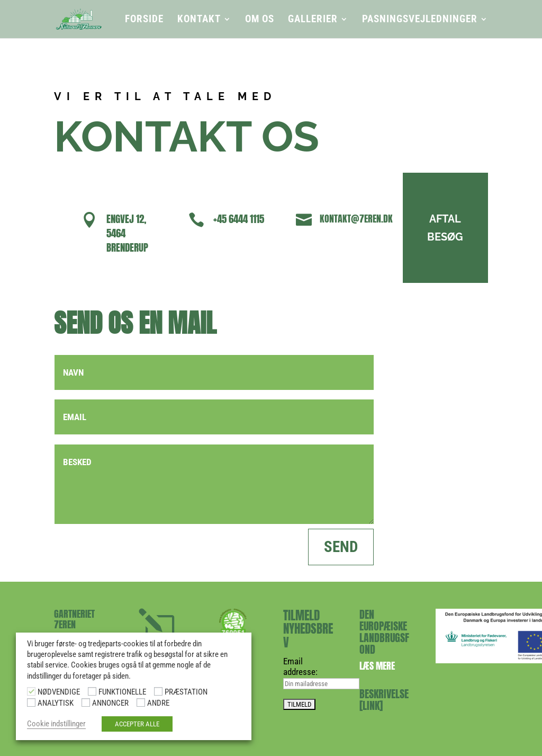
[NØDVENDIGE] (31, 691)
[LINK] (371, 705)
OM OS (260, 20)
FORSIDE (144, 20)
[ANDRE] (141, 702)
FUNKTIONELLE (122, 692)
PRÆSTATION (186, 692)
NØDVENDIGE (59, 692)
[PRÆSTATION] (158, 691)
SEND (341, 547)
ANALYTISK (56, 703)
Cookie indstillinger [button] (56, 724)
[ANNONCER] (86, 702)
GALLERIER (313, 20)
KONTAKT (199, 20)
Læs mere (377, 666)
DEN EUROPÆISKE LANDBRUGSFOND (384, 632)
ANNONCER (110, 703)
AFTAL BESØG (434, 228)
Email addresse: (300, 666)
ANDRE (158, 703)
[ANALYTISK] (31, 702)
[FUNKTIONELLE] (92, 691)
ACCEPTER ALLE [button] (137, 724)
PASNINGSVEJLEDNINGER (420, 20)
